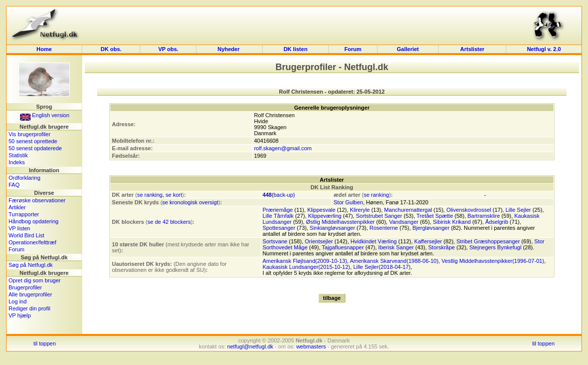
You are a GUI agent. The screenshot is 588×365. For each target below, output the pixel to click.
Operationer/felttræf (32, 242)
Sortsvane (275, 241)
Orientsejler (319, 241)
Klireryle (360, 210)
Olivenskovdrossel (468, 210)
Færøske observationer (37, 200)
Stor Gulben (348, 202)
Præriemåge (278, 210)
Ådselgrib (497, 222)
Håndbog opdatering (34, 221)
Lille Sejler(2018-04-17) (382, 267)
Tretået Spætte (435, 216)
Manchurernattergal (408, 210)
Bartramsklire (484, 216)
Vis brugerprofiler (30, 134)
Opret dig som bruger (35, 280)
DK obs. (111, 49)
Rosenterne (384, 228)
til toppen (45, 343)
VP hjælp (20, 315)
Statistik (18, 155)
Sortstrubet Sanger (379, 216)
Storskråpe (441, 247)
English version (45, 115)
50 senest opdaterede (35, 148)
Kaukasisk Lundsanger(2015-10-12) (307, 267)
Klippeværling (325, 216)
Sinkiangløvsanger (333, 228)
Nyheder (229, 49)
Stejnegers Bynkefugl (495, 247)
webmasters (311, 346)
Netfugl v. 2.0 (544, 49)
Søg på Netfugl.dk (31, 265)
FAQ (14, 185)
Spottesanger (279, 228)
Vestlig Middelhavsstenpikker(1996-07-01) (493, 261)
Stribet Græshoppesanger (488, 241)
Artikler (17, 207)
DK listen (296, 49)
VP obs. (168, 49)
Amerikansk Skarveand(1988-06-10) (394, 261)
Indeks (17, 162)
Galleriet (408, 49)
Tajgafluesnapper (343, 247)
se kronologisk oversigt (190, 202)
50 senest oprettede (33, 141)
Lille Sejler (518, 210)
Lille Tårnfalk (278, 216)
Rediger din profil (29, 308)
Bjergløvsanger (431, 228)
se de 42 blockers (169, 222)
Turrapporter (24, 214)
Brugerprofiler (25, 287)
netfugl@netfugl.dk (250, 346)
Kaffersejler (428, 241)
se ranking (150, 195)
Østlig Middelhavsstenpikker (340, 222)
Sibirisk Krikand (452, 222)
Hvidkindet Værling (373, 241)
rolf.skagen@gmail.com (283, 148)
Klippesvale (321, 210)
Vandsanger (404, 222)
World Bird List (26, 235)
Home (44, 49)
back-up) (284, 195)
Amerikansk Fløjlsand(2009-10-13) (305, 261)
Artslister (472, 49)
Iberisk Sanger (396, 247)
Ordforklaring (25, 178)
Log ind (18, 301)
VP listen (19, 228)
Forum (353, 49)
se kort (174, 195)
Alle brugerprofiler (30, 294)
